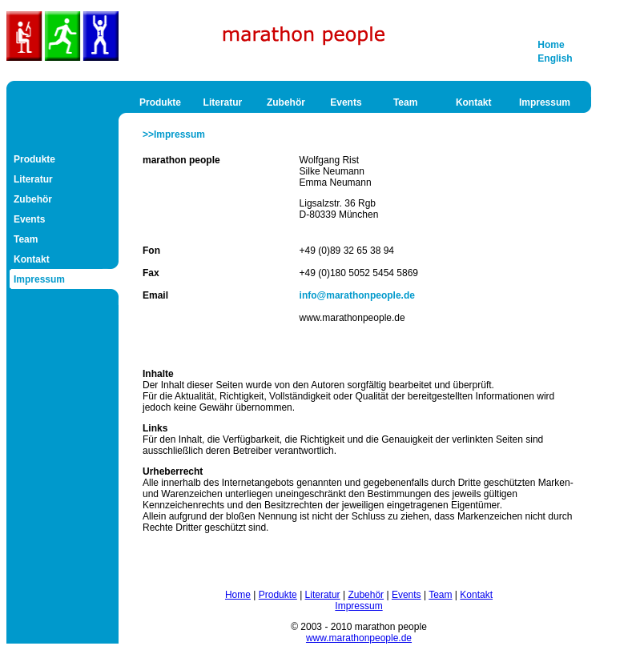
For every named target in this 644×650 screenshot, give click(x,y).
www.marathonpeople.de (359, 638)
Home (551, 45)
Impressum (545, 102)
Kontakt (474, 102)
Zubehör (286, 102)
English (555, 58)
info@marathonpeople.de (357, 295)
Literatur (223, 102)
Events (346, 102)
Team (405, 102)
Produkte (160, 102)
